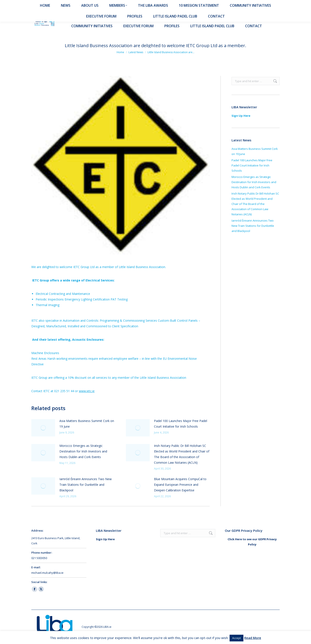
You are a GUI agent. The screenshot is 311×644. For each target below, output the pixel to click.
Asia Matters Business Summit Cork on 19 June (87, 424)
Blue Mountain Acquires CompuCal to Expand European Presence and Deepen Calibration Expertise (180, 485)
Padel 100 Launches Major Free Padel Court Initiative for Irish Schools (181, 424)
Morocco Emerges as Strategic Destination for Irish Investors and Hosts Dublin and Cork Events (83, 451)
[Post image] (43, 428)
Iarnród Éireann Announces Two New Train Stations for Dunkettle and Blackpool (86, 485)
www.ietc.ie (87, 391)
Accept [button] (236, 638)
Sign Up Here (241, 116)
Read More (253, 638)
